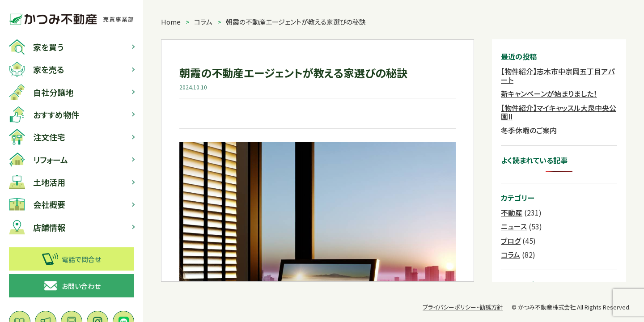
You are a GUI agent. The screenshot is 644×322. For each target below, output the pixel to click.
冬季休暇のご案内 (529, 130)
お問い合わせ (72, 286)
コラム (203, 22)
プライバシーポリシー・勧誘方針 (463, 307)
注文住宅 (37, 137)
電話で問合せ (72, 259)
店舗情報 (37, 227)
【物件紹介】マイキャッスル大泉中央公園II (559, 112)
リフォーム (38, 160)
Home (171, 22)
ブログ (511, 241)
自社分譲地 (41, 92)
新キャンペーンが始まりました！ (549, 93)
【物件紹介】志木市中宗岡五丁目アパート (558, 75)
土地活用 (37, 182)
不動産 (512, 212)
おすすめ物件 (44, 114)
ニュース (514, 226)
